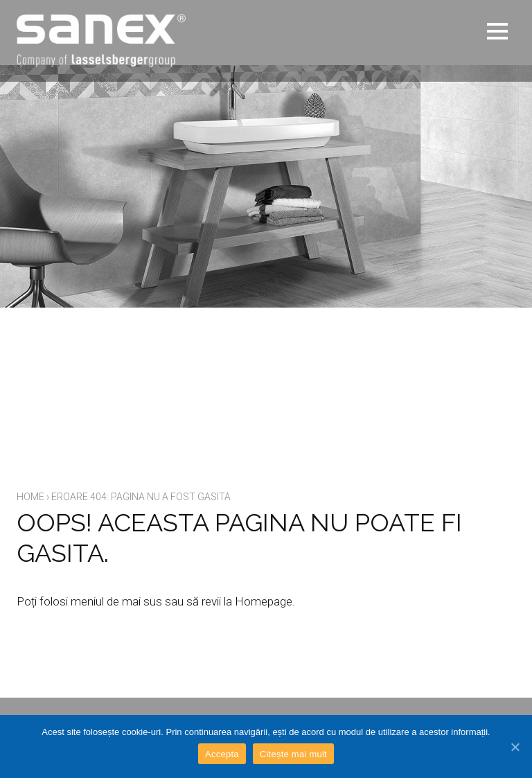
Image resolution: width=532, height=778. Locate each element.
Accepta (222, 754)
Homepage (264, 601)
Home (30, 497)
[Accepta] (515, 747)
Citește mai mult (293, 754)
